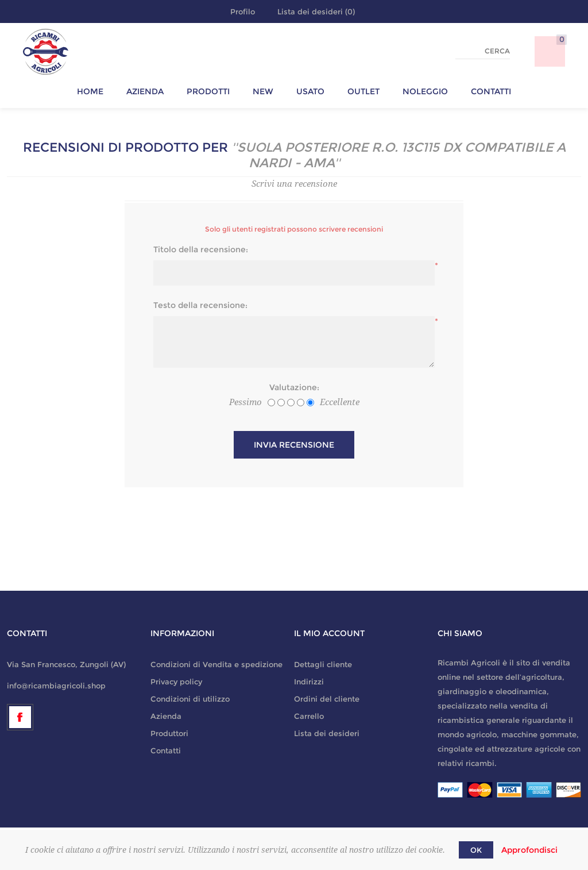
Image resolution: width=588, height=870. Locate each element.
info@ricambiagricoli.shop (56, 686)
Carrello (309, 716)
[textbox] (483, 51)
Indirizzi (309, 682)
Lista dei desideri (327, 733)
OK (476, 850)
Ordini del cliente (327, 699)
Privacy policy (176, 682)
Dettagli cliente (323, 664)
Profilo (243, 11)
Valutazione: (294, 387)
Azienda (166, 716)
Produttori (169, 733)
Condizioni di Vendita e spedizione (216, 664)
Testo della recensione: (200, 305)
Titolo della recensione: (201, 249)
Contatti (166, 750)
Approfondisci (529, 850)
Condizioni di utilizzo (190, 699)
